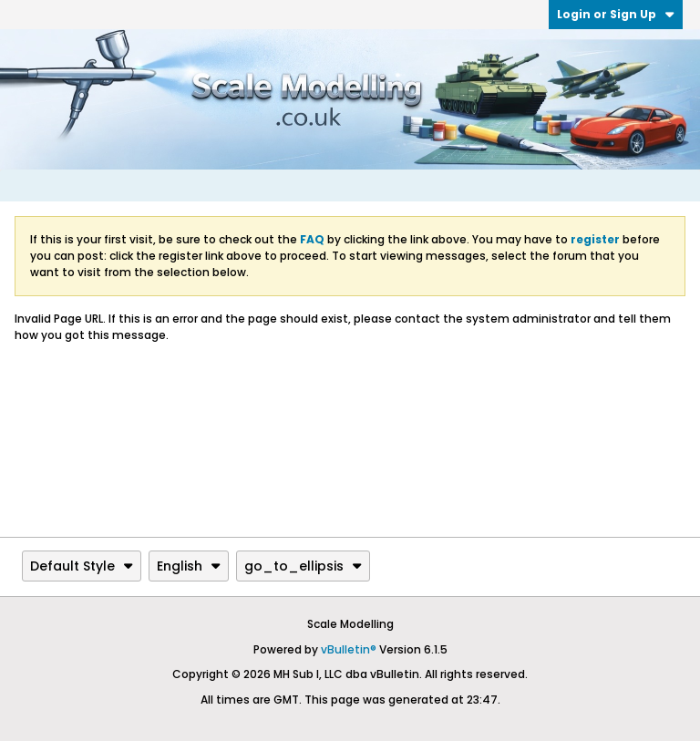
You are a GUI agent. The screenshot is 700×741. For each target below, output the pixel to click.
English (189, 566)
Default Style (82, 566)
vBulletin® (349, 649)
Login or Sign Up (616, 14)
